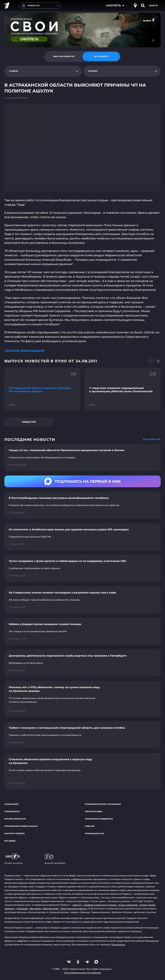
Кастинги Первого (15, 834)
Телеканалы (118, 945)
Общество (29, 422)
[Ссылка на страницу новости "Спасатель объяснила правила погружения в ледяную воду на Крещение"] (82, 771)
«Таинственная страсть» (74, 909)
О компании (11, 804)
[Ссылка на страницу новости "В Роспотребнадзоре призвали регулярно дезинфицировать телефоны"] (82, 505)
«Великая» (35, 909)
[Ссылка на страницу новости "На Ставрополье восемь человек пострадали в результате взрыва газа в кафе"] (82, 600)
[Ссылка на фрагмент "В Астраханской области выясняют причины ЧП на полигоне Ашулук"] (42, 389)
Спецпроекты (12, 811)
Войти (154, 6)
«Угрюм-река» (147, 905)
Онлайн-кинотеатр (15, 819)
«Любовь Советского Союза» (100, 905)
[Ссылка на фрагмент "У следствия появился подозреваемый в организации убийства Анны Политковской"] (123, 389)
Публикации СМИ (94, 834)
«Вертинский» (51, 909)
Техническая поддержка (99, 819)
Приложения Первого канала (21, 826)
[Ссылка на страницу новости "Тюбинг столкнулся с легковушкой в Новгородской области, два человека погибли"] (82, 735)
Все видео (10, 841)
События (90, 826)
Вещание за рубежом (55, 859)
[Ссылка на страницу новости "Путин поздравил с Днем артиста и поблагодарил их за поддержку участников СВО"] (82, 568)
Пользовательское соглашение (103, 804)
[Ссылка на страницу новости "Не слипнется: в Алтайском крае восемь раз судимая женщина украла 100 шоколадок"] (82, 537)
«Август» (77, 905)
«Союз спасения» (128, 905)
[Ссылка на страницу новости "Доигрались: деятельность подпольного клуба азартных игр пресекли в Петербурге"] (82, 663)
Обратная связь (94, 811)
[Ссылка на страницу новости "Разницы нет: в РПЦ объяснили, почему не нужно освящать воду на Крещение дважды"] (82, 699)
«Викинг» (10, 909)
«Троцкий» (22, 909)
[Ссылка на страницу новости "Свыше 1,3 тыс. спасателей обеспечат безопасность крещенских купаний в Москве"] (82, 458)
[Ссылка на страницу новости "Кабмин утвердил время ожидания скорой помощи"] (82, 631)
